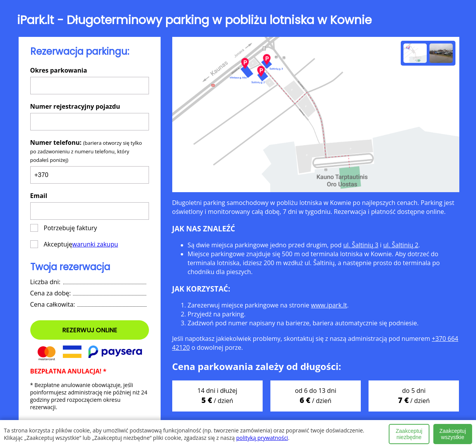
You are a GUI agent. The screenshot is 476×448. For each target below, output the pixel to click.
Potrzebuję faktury (64, 228)
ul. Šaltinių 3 (361, 245)
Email (39, 196)
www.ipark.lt (329, 305)
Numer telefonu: (86, 151)
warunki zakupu (95, 244)
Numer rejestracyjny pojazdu (75, 106)
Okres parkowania (59, 70)
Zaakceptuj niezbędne (409, 434)
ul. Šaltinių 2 (401, 245)
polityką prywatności (262, 438)
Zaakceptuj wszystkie (453, 434)
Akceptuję (74, 244)
